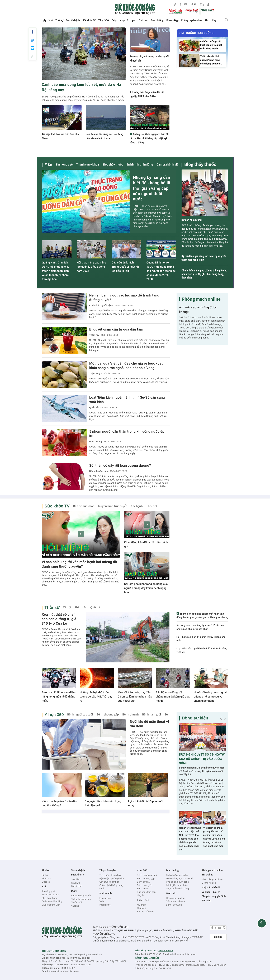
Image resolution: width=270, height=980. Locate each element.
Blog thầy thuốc (113, 165)
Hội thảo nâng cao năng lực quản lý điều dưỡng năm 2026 (91, 267)
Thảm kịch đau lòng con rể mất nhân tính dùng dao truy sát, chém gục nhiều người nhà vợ (202, 616)
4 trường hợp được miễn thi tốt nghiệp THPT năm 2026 (147, 94)
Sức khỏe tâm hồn (146, 892)
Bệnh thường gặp (108, 715)
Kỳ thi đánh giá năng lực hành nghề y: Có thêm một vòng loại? (204, 258)
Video (102, 901)
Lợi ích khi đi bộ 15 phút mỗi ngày (146, 803)
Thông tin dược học (81, 899)
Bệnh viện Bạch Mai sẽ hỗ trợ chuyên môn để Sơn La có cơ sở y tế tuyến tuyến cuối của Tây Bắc (202, 771)
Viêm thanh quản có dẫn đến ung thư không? (59, 803)
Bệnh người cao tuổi (80, 715)
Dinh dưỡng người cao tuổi (179, 878)
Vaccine (75, 906)
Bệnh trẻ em (143, 889)
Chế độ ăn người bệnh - (102, 305)
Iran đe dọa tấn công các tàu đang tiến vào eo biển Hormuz (104, 136)
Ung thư (141, 895)
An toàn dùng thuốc (81, 896)
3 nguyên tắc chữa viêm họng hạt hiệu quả (103, 803)
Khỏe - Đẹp (172, 20)
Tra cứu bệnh (73, 20)
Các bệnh (137, 506)
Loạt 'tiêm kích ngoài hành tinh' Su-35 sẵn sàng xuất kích (127, 400)
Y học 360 (104, 20)
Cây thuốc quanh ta (109, 882)
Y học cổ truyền (128, 20)
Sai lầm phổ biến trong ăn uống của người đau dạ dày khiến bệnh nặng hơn (146, 588)
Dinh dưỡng (157, 20)
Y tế (51, 20)
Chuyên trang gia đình (214, 896)
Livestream (77, 886)
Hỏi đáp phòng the (175, 898)
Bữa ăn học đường (192, 220)
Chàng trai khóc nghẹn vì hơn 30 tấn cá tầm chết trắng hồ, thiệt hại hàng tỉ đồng (149, 138)
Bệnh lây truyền (174, 905)
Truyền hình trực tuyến (113, 506)
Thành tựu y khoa (88, 165)
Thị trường (211, 20)
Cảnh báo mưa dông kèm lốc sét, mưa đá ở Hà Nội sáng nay (81, 87)
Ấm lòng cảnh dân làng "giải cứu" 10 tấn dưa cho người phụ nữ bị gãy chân (200, 627)
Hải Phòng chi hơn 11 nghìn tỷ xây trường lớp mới (201, 639)
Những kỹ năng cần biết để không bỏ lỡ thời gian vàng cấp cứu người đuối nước (152, 188)
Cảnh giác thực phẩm (177, 885)
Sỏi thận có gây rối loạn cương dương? (120, 465)
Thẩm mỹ (142, 908)
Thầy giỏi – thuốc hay (110, 875)
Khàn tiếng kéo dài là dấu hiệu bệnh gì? (146, 545)
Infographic (105, 905)
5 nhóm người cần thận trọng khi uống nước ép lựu (127, 434)
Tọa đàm (75, 879)
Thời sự (59, 20)
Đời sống (207, 901)
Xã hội (67, 607)
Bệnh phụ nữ (131, 715)
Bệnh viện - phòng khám (112, 878)
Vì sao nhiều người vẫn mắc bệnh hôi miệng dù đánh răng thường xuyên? (79, 564)
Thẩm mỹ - (95, 335)
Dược (114, 20)
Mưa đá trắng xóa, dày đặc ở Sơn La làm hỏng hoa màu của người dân (135, 697)
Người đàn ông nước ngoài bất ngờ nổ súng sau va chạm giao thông (210, 697)
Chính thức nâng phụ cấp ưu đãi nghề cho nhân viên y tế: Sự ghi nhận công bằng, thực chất (204, 274)
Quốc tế (95, 607)
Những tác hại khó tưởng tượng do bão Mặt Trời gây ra (96, 697)
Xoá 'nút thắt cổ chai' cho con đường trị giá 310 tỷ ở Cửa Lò (59, 619)
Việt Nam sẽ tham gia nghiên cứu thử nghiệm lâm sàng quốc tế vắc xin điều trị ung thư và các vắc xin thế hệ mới (214, 837)
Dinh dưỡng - (96, 442)
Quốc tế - (94, 407)
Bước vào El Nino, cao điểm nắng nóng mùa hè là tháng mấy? (59, 697)
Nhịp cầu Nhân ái (211, 887)
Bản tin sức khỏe (84, 506)
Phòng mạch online (192, 20)
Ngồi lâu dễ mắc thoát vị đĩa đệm (150, 724)
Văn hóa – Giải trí (211, 892)
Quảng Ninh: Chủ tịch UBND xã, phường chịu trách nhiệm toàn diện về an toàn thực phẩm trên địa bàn (56, 271)
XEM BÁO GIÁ (166, 951)
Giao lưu (75, 883)
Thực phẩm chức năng (177, 889)
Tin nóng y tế (64, 165)
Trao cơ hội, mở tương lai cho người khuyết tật (150, 58)
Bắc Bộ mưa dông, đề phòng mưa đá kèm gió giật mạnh (173, 697)
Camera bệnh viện (168, 165)
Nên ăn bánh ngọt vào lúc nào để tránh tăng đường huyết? (124, 298)
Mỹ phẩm (142, 905)
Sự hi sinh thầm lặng (140, 165)
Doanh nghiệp (209, 883)
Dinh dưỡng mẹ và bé (177, 875)
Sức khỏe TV (89, 20)
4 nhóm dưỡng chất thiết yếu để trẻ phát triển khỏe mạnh (211, 45)
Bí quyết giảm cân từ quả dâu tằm (116, 329)
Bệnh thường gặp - (99, 471)
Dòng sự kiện (195, 718)
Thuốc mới (76, 902)
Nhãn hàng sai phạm (212, 879)
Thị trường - (96, 373)
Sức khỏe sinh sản (175, 901)
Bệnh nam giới (152, 715)
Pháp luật (81, 607)
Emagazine (105, 898)
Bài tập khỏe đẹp (145, 911)
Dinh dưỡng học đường (196, 33)
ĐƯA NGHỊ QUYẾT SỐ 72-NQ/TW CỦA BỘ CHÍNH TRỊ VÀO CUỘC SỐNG (202, 759)
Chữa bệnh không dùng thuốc (111, 887)
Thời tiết (152, 506)
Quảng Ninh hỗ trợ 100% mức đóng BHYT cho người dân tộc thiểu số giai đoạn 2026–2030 (161, 271)
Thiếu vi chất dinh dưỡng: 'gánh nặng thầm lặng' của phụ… (211, 60)
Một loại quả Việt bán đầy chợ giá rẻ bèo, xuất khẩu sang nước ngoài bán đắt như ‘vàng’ (126, 366)
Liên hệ (218, 937)
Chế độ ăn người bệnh (177, 882)
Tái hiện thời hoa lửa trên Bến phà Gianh (60, 136)
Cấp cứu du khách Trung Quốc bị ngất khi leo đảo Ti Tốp (125, 267)
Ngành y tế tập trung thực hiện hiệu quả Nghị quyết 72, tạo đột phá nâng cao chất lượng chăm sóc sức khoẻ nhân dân (190, 839)
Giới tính (144, 20)
